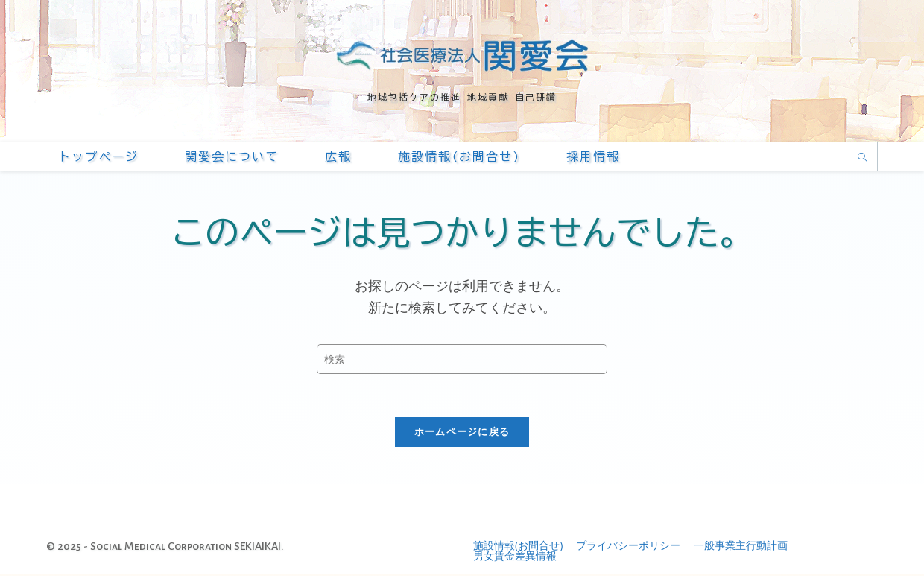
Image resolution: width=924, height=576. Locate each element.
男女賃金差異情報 (515, 558)
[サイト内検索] (862, 158)
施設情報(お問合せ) (518, 547)
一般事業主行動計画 (741, 547)
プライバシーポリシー (628, 547)
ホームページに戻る (462, 434)
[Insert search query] (462, 359)
